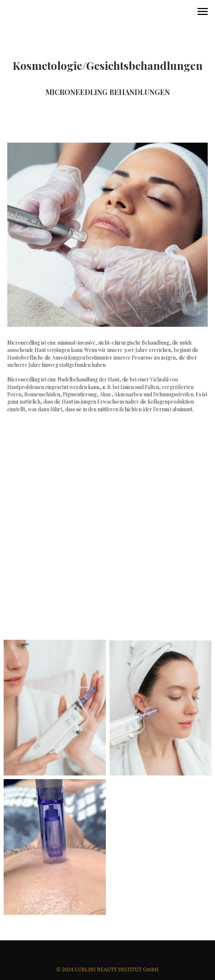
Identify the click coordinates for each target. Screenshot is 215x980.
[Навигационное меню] (203, 12)
